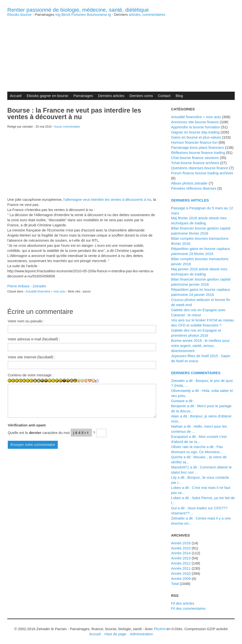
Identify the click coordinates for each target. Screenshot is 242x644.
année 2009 (181, 578)
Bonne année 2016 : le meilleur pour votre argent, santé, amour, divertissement (200, 346)
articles (135, 14)
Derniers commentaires (196, 373)
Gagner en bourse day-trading (195, 132)
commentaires (154, 14)
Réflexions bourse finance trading (198, 153)
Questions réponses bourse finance (200, 168)
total (175, 584)
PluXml (160, 629)
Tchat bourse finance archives (195, 163)
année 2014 (181, 553)
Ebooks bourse (19, 14)
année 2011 (181, 568)
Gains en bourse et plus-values (196, 137)
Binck (66, 14)
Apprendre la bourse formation (196, 127)
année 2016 (181, 543)
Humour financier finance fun (194, 142)
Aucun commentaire (67, 127)
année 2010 (181, 573)
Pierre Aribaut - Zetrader (27, 286)
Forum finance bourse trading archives (202, 173)
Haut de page (115, 634)
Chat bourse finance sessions (195, 158)
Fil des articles (183, 603)
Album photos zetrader (189, 183)
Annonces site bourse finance (195, 122)
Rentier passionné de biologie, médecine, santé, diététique (78, 10)
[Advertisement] (121, 50)
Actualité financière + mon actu (45, 291)
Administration (141, 634)
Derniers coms (141, 96)
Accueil (16, 96)
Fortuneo (79, 14)
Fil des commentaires (188, 608)
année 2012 (181, 563)
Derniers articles (111, 96)
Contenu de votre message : (31, 375)
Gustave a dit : (183, 401)
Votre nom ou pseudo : (26, 321)
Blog (179, 96)
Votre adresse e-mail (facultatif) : (34, 339)
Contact (164, 96)
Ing (58, 14)
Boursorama (97, 14)
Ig (109, 14)
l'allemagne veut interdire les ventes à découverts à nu (107, 199)
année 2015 (181, 548)
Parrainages (83, 96)
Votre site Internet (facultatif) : (32, 357)
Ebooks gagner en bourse (48, 96)
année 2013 (181, 558)
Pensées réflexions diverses (194, 188)
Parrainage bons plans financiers (198, 147)
